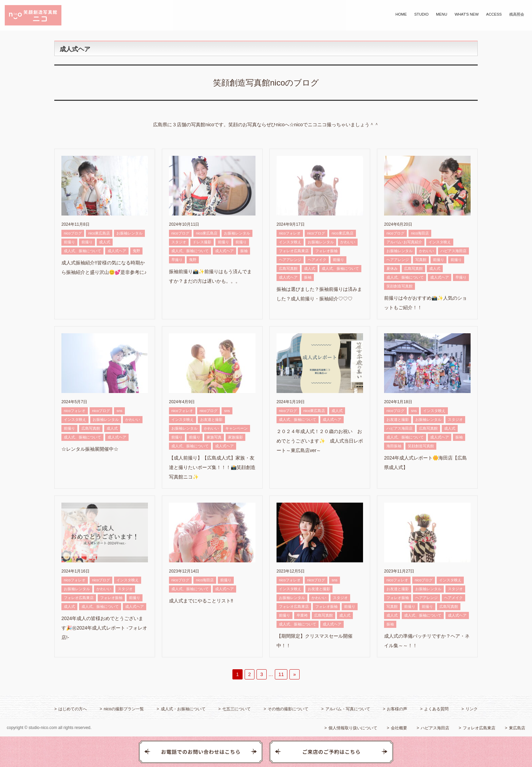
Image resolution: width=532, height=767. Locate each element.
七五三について (236, 709)
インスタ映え (290, 242)
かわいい (348, 242)
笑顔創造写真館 (400, 286)
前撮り (69, 242)
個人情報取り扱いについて (353, 728)
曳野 (136, 251)
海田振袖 (394, 446)
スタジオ (179, 242)
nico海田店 (420, 233)
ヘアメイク (317, 260)
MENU (442, 14)
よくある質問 (436, 709)
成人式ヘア (117, 251)
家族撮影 (235, 437)
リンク (472, 709)
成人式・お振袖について (183, 709)
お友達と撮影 (211, 419)
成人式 (105, 242)
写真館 (421, 260)
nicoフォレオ (290, 233)
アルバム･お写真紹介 (404, 242)
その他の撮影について (288, 709)
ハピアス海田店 (453, 251)
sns (119, 411)
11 (281, 674)
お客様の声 (397, 709)
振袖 (244, 251)
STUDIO (421, 14)
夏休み (392, 268)
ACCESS (494, 14)
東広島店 (517, 728)
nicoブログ (73, 233)
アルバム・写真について (348, 709)
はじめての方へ (73, 709)
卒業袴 (302, 615)
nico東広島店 (99, 233)
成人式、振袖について (82, 251)
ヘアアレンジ (290, 260)
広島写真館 (288, 268)
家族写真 (214, 437)
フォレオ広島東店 (294, 251)
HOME (401, 14)
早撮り (177, 260)
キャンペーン (236, 428)
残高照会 (517, 14)
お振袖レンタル (129, 233)
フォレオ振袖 (326, 251)
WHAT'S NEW (467, 14)
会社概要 (399, 728)
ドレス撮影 (202, 242)
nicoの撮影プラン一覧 (124, 709)
